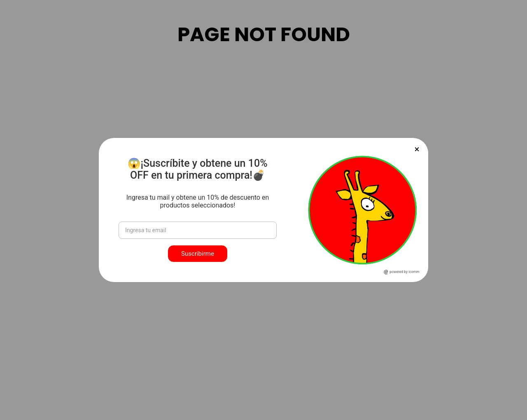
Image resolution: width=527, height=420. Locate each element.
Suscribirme (198, 254)
